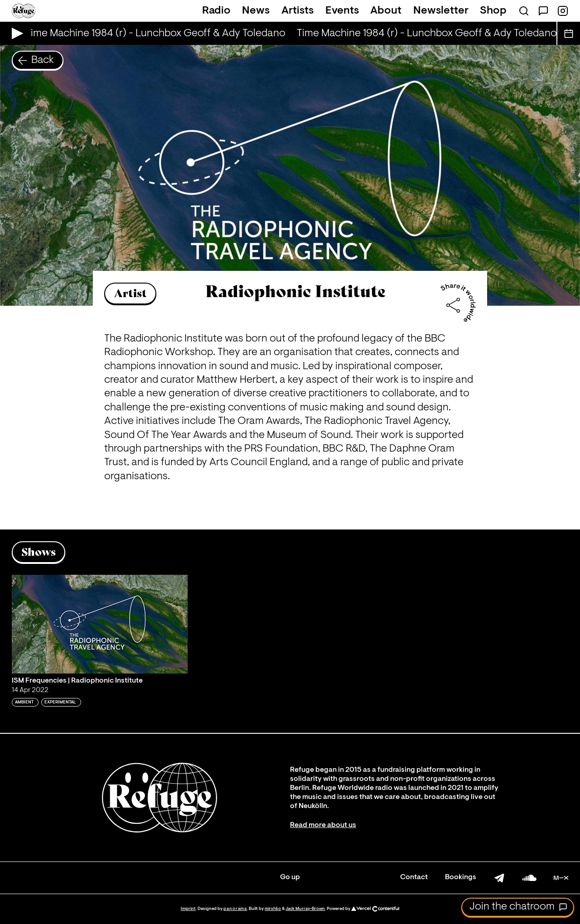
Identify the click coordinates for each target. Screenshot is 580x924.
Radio (216, 11)
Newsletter (441, 11)
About (386, 11)
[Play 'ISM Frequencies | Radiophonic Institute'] (100, 624)
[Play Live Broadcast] (15, 33)
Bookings (461, 877)
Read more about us (323, 825)
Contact (414, 877)
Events (342, 11)
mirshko (273, 909)
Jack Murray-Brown (305, 909)
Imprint (188, 909)
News (256, 11)
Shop (493, 11)
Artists (297, 11)
